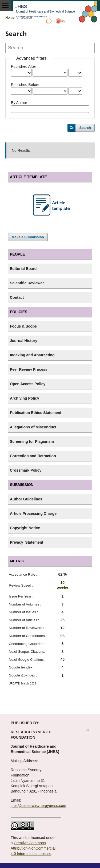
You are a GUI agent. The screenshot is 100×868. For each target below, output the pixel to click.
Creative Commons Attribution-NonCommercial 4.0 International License (33, 848)
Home (10, 17)
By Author (19, 103)
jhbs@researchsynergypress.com (38, 806)
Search (85, 128)
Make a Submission (28, 237)
